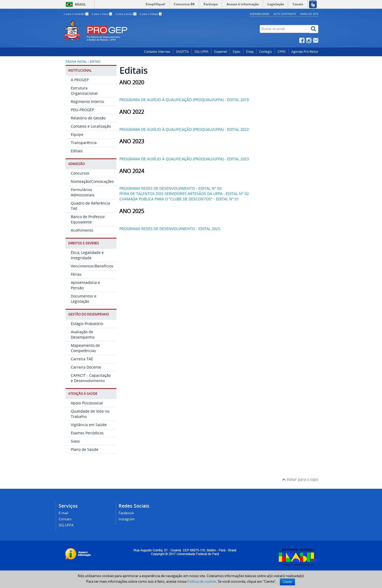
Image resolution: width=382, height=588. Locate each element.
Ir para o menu (102, 14)
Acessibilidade (259, 14)
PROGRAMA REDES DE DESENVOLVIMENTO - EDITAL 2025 (170, 228)
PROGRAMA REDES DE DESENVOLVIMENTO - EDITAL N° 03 (170, 188)
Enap (250, 51)
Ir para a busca (126, 14)
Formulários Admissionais (83, 192)
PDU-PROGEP (82, 109)
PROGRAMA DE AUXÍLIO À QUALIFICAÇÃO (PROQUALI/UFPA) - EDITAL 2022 (184, 129)
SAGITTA (182, 51)
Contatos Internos (157, 51)
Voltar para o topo (300, 479)
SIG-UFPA (201, 51)
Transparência (84, 142)
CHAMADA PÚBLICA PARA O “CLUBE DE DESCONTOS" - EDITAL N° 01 (179, 199)
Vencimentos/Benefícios (92, 266)
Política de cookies (202, 581)
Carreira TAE (82, 359)
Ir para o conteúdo (76, 14)
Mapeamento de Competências (85, 348)
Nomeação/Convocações (92, 181)
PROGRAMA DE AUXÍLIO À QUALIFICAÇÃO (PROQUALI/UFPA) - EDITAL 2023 (184, 159)
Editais (77, 151)
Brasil (80, 4)
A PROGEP (80, 79)
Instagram (127, 519)
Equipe (77, 134)
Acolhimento (82, 230)
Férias (76, 274)
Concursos (80, 173)
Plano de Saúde (85, 449)
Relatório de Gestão (88, 118)
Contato (65, 519)
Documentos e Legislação (84, 298)
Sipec (237, 51)
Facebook (126, 513)
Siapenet (221, 51)
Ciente (287, 582)
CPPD (282, 51)
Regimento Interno (87, 101)
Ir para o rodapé (151, 14)
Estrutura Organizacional (84, 90)
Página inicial (76, 61)
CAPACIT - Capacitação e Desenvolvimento (91, 378)
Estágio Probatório (87, 323)
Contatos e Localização (91, 126)
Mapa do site (309, 14)
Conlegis (266, 51)
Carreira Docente (86, 367)
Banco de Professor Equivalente (88, 219)
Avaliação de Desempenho (83, 334)
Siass (75, 441)
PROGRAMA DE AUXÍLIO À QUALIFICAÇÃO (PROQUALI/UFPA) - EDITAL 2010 (184, 99)
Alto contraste (285, 14)
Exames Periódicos (87, 433)
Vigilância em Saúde (89, 424)
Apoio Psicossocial (87, 403)
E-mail (63, 513)
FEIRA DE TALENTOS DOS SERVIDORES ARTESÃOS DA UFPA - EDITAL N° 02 (184, 193)
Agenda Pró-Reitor (305, 51)
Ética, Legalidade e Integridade (87, 255)
